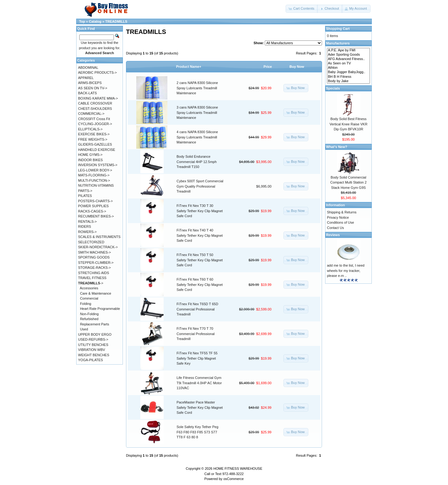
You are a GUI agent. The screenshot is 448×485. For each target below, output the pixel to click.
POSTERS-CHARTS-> (95, 201)
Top (82, 21)
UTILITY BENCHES (93, 345)
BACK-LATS (87, 93)
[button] (302, 9)
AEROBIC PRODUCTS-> (97, 72)
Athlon (348, 68)
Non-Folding (89, 314)
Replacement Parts (95, 324)
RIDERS (85, 226)
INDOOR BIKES (90, 160)
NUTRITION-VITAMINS (96, 185)
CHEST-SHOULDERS (95, 109)
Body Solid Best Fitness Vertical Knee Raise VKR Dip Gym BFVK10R (348, 124)
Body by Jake (348, 81)
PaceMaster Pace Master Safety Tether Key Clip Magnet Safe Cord (200, 407)
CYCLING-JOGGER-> (95, 124)
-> (91, 283)
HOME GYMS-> (90, 155)
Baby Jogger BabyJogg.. (348, 72)
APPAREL (86, 78)
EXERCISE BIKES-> (94, 134)
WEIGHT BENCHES (94, 355)
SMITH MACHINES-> (94, 252)
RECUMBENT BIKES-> (96, 216)
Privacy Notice (338, 217)
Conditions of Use (341, 222)
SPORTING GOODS (94, 257)
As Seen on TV (348, 63)
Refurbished (89, 319)
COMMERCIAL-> (91, 114)
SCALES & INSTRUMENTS (99, 237)
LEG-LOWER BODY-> (95, 170)
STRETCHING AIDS (94, 273)
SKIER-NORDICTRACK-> (98, 247)
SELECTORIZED (91, 242)
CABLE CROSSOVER (95, 103)
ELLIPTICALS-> (90, 129)
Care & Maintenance (96, 293)
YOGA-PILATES (91, 360)
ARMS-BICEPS (90, 83)
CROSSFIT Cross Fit (94, 119)
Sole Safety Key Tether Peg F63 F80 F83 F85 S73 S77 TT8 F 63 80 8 (198, 432)
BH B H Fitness (348, 77)
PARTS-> (85, 191)
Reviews (333, 235)
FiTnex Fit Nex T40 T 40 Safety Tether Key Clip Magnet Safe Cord (200, 235)
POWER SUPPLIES (93, 206)
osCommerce (233, 479)
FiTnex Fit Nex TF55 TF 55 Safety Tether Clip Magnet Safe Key (197, 358)
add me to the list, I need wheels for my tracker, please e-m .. (346, 270)
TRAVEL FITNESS (92, 278)
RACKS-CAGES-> (92, 211)
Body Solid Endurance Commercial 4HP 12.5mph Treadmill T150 (197, 162)
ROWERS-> (87, 232)
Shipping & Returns (342, 212)
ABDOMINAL (88, 68)
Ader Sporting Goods (348, 55)
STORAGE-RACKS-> (94, 268)
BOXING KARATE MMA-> (98, 98)
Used (84, 329)
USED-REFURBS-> (93, 339)
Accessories (89, 288)
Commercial (89, 298)
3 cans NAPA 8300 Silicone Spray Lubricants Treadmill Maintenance (197, 112)
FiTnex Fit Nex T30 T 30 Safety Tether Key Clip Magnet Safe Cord (200, 211)
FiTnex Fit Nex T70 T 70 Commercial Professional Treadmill (196, 334)
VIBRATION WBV (92, 350)
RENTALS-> (87, 222)
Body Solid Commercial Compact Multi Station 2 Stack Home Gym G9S (349, 182)
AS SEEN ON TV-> (93, 88)
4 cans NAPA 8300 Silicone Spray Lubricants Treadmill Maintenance (197, 137)
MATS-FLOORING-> (94, 175)
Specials (333, 88)
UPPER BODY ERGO (95, 334)
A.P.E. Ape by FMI (348, 50)
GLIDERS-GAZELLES (95, 144)
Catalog (95, 21)
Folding (86, 304)
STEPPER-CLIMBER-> (96, 263)
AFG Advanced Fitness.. (348, 59)
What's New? (337, 147)
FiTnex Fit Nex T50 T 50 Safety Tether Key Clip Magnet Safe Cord (200, 260)
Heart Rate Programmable (100, 309)
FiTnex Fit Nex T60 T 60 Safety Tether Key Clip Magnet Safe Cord (200, 284)
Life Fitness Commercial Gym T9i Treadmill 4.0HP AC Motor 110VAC (199, 383)
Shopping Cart (338, 29)
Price (268, 67)
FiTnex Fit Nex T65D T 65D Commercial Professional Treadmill (198, 309)
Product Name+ (189, 67)
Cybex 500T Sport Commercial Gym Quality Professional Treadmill (200, 186)
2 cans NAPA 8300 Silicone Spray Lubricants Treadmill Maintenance (197, 88)
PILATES (85, 196)
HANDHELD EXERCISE (97, 150)
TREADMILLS (116, 21)
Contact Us (335, 228)
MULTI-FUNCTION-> (94, 180)
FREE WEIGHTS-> (93, 139)
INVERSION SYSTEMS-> (98, 165)
